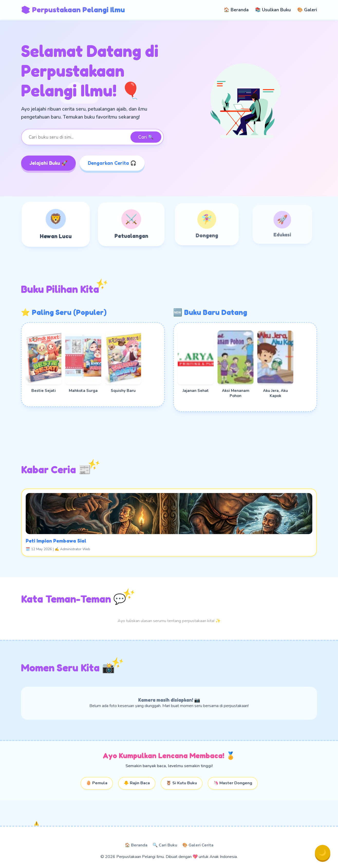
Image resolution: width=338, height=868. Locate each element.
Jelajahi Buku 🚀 (48, 163)
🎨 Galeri (307, 10)
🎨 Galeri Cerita (198, 845)
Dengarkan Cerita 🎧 (112, 163)
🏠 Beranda (236, 10)
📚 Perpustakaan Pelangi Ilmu (73, 10)
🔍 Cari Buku (165, 845)
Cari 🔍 (146, 137)
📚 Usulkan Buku (273, 10)
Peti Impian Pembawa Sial (96, 534)
